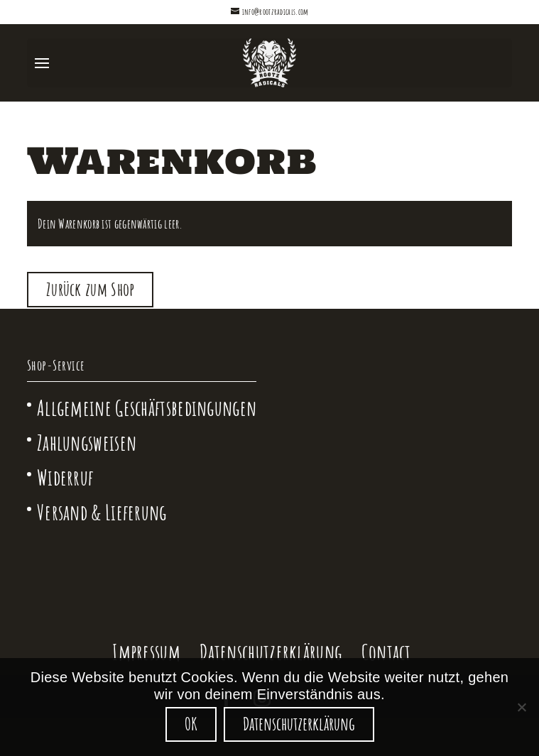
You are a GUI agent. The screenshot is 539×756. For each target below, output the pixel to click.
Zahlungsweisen (87, 443)
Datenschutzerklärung (271, 652)
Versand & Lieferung (102, 512)
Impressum (146, 652)
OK (191, 724)
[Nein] (521, 707)
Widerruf (65, 477)
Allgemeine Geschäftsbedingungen (147, 408)
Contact (386, 652)
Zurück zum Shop (91, 289)
